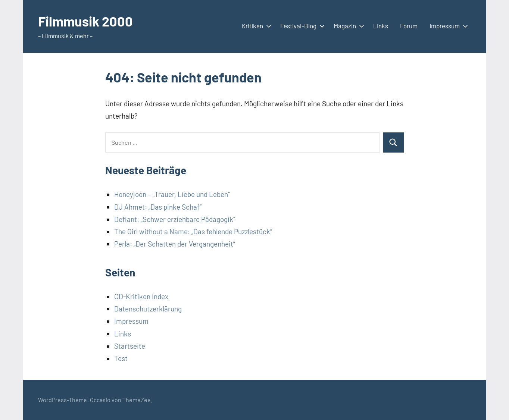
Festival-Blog (301, 26)
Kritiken (255, 26)
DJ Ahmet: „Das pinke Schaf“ (158, 207)
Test (121, 358)
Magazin (347, 26)
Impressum (447, 26)
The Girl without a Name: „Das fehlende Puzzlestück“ (193, 231)
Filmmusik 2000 (85, 21)
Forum (409, 26)
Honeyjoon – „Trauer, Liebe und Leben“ (172, 194)
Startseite (130, 346)
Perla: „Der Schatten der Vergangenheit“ (175, 244)
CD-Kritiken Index (141, 296)
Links (381, 26)
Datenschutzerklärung (148, 309)
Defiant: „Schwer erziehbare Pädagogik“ (175, 219)
